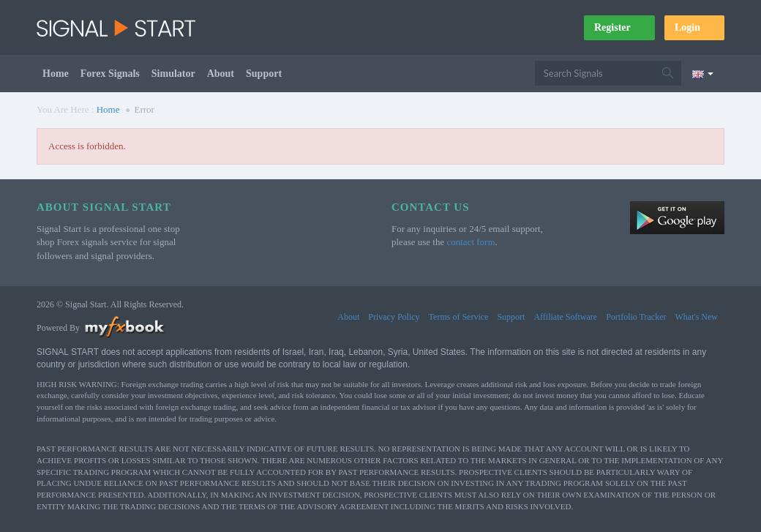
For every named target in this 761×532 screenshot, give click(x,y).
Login (694, 27)
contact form (471, 242)
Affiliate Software (565, 317)
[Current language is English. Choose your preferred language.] (703, 73)
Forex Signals (110, 74)
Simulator (173, 74)
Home (56, 74)
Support (264, 74)
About (221, 74)
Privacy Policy (394, 317)
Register (619, 27)
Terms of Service (459, 317)
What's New (697, 317)
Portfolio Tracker (636, 317)
